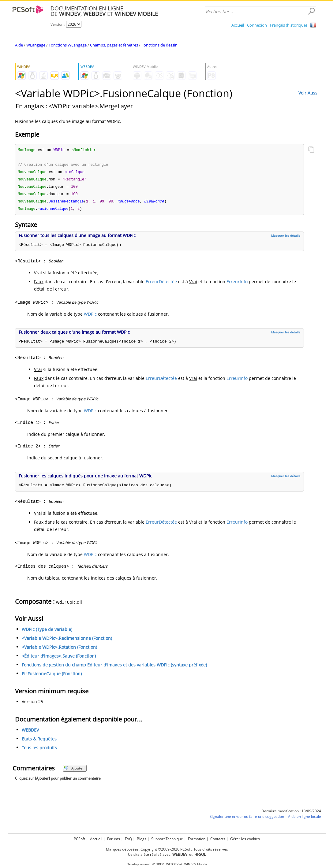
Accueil (238, 25)
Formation (197, 839)
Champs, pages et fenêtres (114, 45)
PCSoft (79, 839)
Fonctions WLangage (68, 45)
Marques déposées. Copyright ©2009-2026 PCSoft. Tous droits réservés (167, 849)
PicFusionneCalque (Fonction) (52, 676)
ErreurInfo (237, 284)
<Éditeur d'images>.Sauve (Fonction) (59, 658)
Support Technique (167, 839)
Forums (114, 839)
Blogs (142, 839)
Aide (19, 45)
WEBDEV (30, 732)
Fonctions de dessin (159, 45)
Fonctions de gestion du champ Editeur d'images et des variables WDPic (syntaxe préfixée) (114, 667)
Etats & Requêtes (39, 741)
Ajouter (74, 771)
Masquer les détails (286, 238)
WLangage (36, 45)
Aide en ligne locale (305, 819)
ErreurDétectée (161, 284)
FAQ (128, 839)
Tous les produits (39, 750)
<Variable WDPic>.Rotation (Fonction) (59, 649)
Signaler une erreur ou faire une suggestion (247, 819)
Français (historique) (288, 25)
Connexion (257, 25)
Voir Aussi (309, 93)
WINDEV (158, 864)
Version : (58, 24)
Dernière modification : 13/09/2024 (291, 813)
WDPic (90, 316)
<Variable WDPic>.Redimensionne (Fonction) (67, 641)
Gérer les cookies (245, 839)
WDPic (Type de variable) (47, 632)
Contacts (218, 839)
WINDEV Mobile (196, 864)
